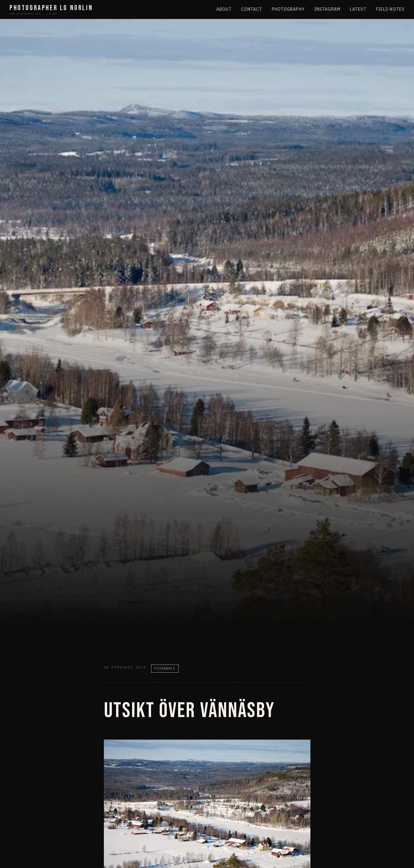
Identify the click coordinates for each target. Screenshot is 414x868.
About (224, 9)
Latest (358, 9)
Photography (288, 9)
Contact (252, 9)
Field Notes (390, 9)
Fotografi (165, 668)
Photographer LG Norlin (51, 10)
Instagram (327, 9)
